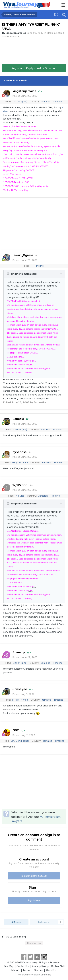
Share (16, 922)
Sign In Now (34, 900)
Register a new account (34, 876)
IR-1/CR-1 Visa (20, 462)
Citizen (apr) (20, 429)
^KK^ (16, 730)
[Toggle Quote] (8, 274)
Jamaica (46, 101)
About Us (51, 970)
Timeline (58, 101)
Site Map (9, 966)
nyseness (19, 452)
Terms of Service (33, 970)
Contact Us (23, 966)
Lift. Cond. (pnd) (20, 741)
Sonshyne (20, 689)
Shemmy (19, 652)
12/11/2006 (20, 485)
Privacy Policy (40, 966)
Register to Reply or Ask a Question (34, 68)
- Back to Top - (34, 943)
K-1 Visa (20, 496)
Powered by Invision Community (34, 975)
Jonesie (18, 419)
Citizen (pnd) (20, 101)
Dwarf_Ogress (23, 255)
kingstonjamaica (16, 33)
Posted (25, 96)
